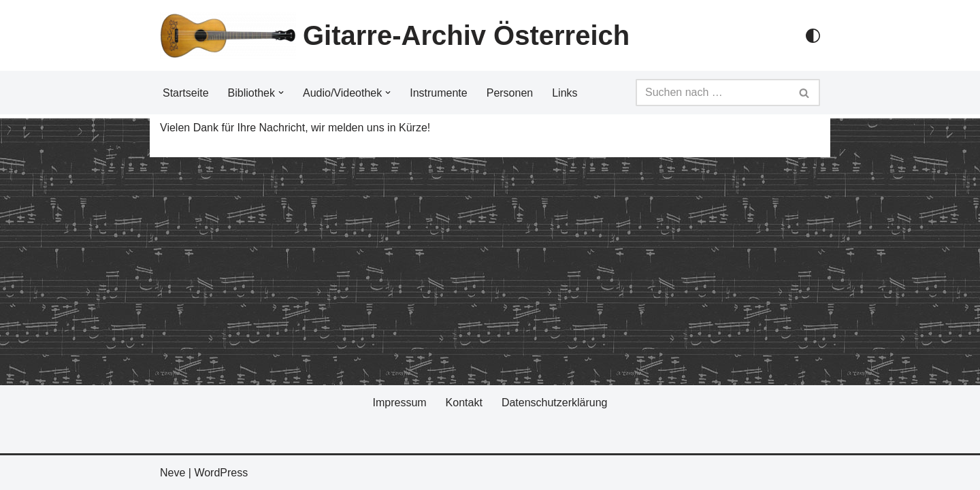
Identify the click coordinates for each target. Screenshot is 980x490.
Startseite (186, 93)
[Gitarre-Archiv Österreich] (395, 35)
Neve (173, 473)
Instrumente (438, 93)
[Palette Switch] (813, 36)
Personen (510, 93)
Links (565, 93)
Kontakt (464, 403)
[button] (281, 93)
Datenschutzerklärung (555, 403)
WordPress (221, 473)
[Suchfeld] (713, 93)
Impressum (399, 403)
